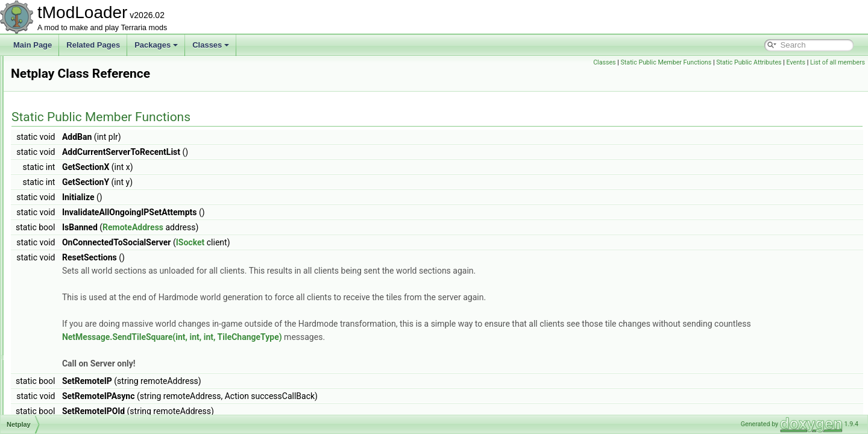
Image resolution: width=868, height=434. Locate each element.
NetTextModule (64, 294)
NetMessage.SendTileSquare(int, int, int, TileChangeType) (393, 337)
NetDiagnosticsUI (68, 108)
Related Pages (93, 45)
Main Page (33, 45)
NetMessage (60, 162)
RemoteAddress (284, 227)
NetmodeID (58, 175)
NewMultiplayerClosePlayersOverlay (98, 347)
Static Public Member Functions (666, 62)
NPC (47, 387)
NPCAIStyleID (62, 414)
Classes (211, 45)
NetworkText (60, 321)
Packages (156, 45)
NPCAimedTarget (68, 400)
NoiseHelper (60, 360)
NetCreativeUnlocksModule (83, 82)
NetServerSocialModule (78, 254)
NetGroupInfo (61, 122)
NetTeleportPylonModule (79, 281)
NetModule (57, 188)
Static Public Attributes (749, 62)
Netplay (52, 241)
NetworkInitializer (67, 307)
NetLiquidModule (67, 135)
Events (796, 62)
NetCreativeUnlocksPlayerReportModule (105, 95)
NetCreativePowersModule (83, 69)
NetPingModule (64, 228)
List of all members (838, 62)
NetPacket (56, 201)
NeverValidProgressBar (77, 334)
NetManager (60, 148)
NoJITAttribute (63, 374)
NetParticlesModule (71, 215)
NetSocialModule (67, 268)
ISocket (341, 242)
